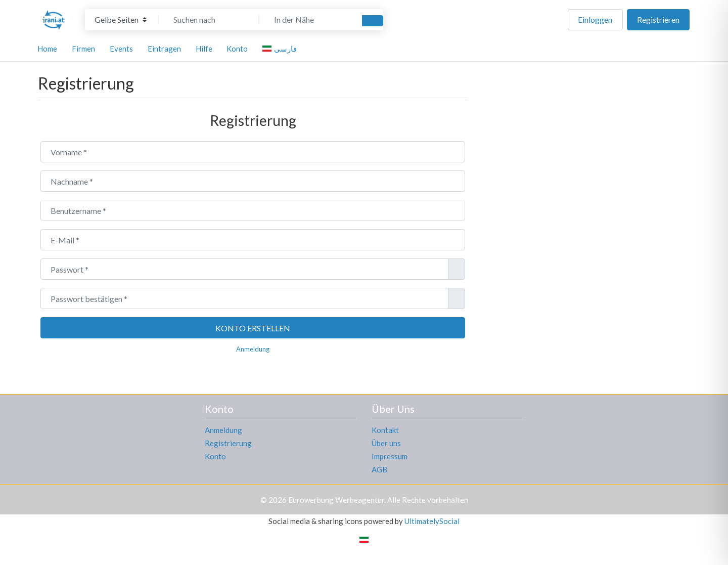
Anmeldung (253, 349)
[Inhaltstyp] (121, 20)
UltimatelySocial (432, 521)
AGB (379, 469)
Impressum (390, 456)
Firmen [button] (83, 49)
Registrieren (658, 19)
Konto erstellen (253, 328)
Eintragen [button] (164, 49)
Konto (215, 456)
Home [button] (47, 49)
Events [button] (121, 49)
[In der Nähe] (309, 20)
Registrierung (228, 443)
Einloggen (595, 19)
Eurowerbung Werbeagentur (336, 500)
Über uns (386, 443)
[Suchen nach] (209, 20)
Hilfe (204, 49)
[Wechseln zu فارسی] (281, 49)
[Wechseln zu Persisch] (364, 539)
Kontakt (385, 430)
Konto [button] (237, 49)
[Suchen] (373, 21)
